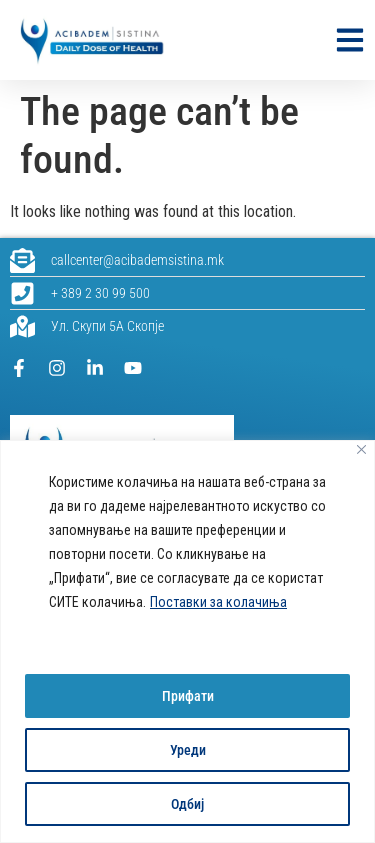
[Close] (361, 449)
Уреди (188, 750)
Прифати (188, 696)
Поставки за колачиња (218, 602)
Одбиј (187, 804)
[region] (187, 641)
